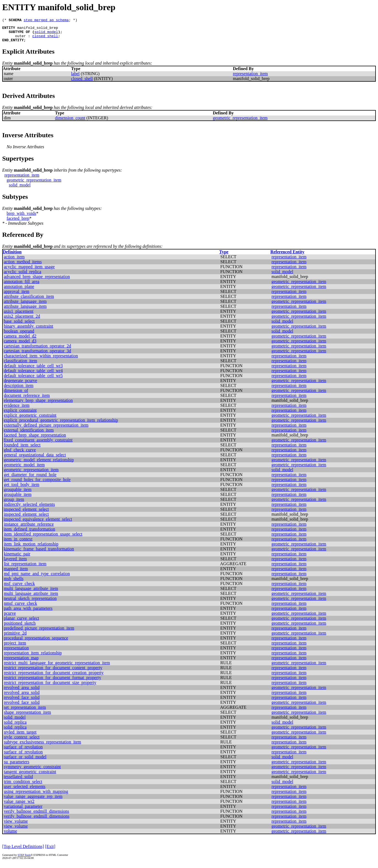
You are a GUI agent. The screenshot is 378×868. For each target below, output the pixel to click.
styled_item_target (20, 736)
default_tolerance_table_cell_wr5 (33, 380)
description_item (19, 390)
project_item (15, 647)
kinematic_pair (17, 558)
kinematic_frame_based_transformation (39, 553)
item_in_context (18, 543)
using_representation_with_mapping (36, 796)
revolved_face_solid (22, 701)
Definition (12, 256)
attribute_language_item (25, 305)
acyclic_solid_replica (23, 276)
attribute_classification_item (29, 300)
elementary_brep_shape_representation (38, 404)
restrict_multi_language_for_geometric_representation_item (57, 667)
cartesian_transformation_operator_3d (37, 355)
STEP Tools (24, 859)
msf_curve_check (19, 588)
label (75, 78)
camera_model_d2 (20, 340)
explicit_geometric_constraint (30, 419)
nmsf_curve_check (20, 607)
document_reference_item (27, 399)
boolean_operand (19, 335)
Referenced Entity (287, 256)
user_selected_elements (25, 791)
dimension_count (70, 122)
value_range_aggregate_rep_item (33, 800)
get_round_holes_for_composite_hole (37, 484)
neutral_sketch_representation (30, 602)
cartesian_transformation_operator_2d (37, 350)
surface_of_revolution (23, 751)
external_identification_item (29, 434)
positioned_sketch (20, 627)
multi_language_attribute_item (31, 593)
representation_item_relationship (33, 657)
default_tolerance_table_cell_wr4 (33, 375)
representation (16, 652)
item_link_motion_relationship (31, 548)
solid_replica (15, 726)
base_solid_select (19, 325)
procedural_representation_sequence (36, 642)
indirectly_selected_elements (29, 508)
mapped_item (16, 573)
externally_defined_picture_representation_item (46, 429)
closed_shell (45, 39)
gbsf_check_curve (20, 454)
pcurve (10, 617)
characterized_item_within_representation (41, 360)
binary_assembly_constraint (29, 330)
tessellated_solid (18, 781)
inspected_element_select (26, 513)
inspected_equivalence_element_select (38, 523)
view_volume (16, 825)
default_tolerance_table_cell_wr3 (33, 370)
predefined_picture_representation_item (39, 632)
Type (224, 256)
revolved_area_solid (22, 692)
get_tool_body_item (22, 489)
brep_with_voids (21, 217)
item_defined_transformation (30, 533)
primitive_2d (15, 637)
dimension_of (16, 395)
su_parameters (17, 766)
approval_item (17, 296)
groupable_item (18, 494)
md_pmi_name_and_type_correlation (37, 578)
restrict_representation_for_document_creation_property (54, 677)
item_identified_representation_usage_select (43, 538)
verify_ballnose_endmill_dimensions (36, 815)
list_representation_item (25, 568)
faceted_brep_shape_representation (35, 439)
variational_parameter (23, 810)
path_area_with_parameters (28, 612)
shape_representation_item (28, 716)
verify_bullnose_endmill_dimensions (37, 820)
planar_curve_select (21, 622)
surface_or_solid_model (25, 761)
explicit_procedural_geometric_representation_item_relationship (61, 424)
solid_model (46, 34)
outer (20, 39)
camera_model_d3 (20, 345)
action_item (14, 261)
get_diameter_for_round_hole (30, 479)
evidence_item (17, 409)
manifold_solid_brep (38, 29)
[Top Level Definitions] (23, 851)
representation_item (250, 78)
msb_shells (14, 583)
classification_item (20, 365)
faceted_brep (18, 222)
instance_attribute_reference (29, 528)
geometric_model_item (24, 469)
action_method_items (23, 266)
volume (10, 835)
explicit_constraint (20, 414)
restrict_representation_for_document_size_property (50, 687)
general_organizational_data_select (35, 459)
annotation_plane (19, 291)
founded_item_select (22, 449)
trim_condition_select (23, 786)
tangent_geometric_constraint (30, 776)
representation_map (21, 662)
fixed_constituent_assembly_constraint (38, 444)
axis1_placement (19, 315)
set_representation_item (25, 711)
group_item (14, 503)
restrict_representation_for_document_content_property (53, 672)
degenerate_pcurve (20, 385)
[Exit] (50, 851)
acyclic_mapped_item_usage (29, 271)
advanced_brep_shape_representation (37, 281)
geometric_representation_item (240, 122)
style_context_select (22, 741)
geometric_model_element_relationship (39, 464)
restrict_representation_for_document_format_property (53, 682)
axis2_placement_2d (22, 320)
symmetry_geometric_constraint (32, 771)
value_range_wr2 (19, 805)
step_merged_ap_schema (46, 21)
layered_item (15, 563)
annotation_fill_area (22, 286)
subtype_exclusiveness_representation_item (43, 746)
